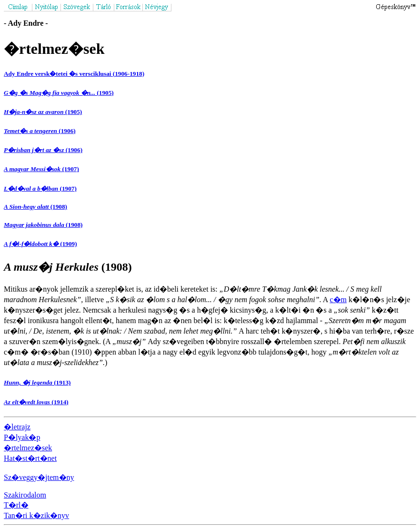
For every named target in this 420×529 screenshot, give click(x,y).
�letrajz (17, 427)
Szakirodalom (25, 495)
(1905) (59, 93)
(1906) (40, 131)
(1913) (37, 382)
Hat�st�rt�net (30, 458)
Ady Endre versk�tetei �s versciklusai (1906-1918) (74, 74)
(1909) (40, 244)
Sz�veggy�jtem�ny (39, 477)
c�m (338, 300)
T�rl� (16, 505)
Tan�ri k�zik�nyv (36, 515)
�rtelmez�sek (28, 448)
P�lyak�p (22, 437)
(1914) (36, 402)
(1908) (35, 207)
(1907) (41, 169)
